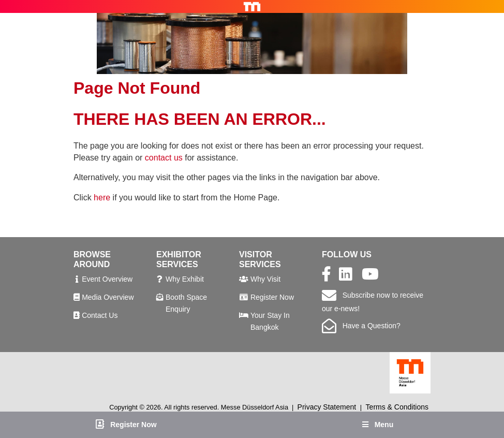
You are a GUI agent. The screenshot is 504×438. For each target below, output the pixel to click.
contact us (164, 158)
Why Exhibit (185, 279)
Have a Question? (361, 326)
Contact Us (100, 315)
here (102, 198)
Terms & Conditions (397, 407)
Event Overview (107, 279)
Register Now (272, 297)
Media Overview (108, 297)
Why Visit (265, 279)
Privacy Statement (327, 407)
